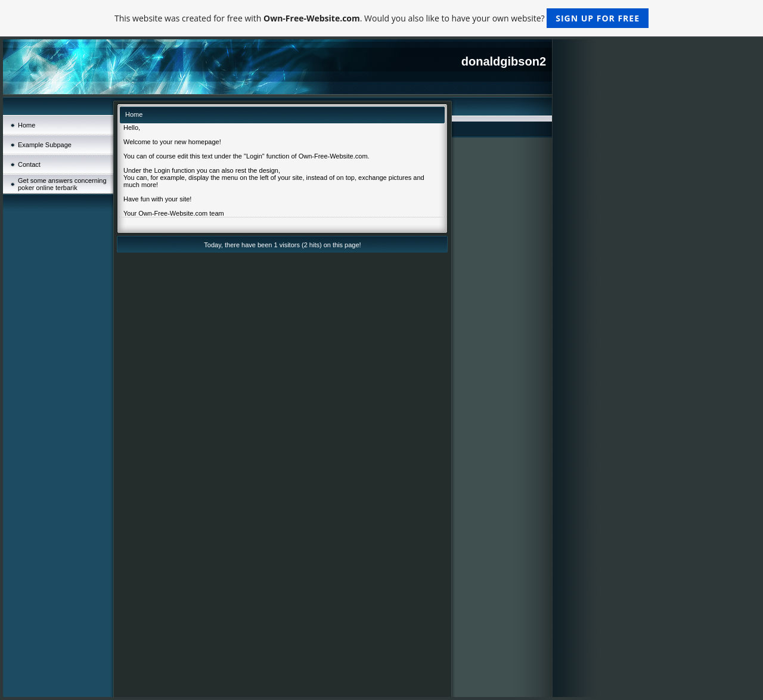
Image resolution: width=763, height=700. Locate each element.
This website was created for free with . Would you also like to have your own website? (381, 18)
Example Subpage (45, 145)
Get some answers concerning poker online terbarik (62, 184)
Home (27, 125)
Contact (29, 164)
